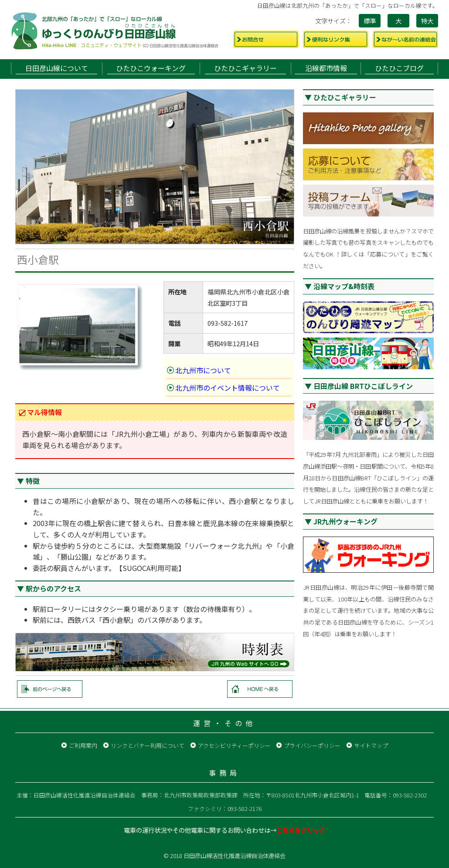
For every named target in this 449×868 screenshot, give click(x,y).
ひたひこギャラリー (245, 68)
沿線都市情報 (326, 68)
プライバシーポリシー (312, 745)
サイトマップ (371, 745)
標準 (370, 21)
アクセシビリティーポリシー (234, 745)
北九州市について (203, 370)
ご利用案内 (83, 745)
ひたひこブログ (399, 68)
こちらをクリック (301, 830)
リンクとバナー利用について (148, 745)
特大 (427, 21)
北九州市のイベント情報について (228, 388)
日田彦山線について (57, 68)
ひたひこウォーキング (151, 68)
